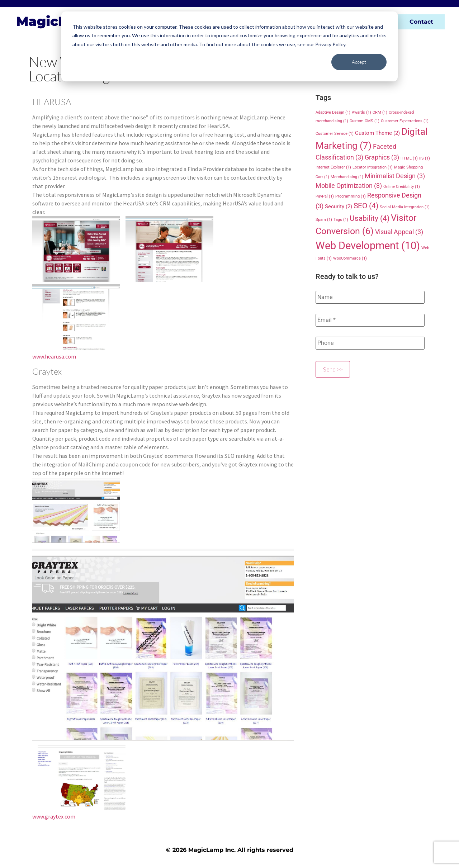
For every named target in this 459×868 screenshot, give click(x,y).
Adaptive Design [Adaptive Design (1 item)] (333, 112)
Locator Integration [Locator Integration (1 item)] (373, 167)
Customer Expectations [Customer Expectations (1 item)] (405, 121)
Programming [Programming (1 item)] (351, 196)
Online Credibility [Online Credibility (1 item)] (402, 187)
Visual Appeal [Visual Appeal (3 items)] (399, 232)
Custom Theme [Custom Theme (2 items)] (377, 133)
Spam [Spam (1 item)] (324, 220)
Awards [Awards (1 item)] (361, 112)
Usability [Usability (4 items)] (370, 218)
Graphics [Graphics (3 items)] (382, 157)
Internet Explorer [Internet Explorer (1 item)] (333, 167)
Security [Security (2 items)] (339, 207)
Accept (359, 62)
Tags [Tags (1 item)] (341, 220)
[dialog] (229, 46)
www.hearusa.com (54, 356)
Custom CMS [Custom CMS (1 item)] (365, 121)
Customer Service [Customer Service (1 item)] (335, 134)
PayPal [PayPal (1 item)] (325, 196)
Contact (421, 22)
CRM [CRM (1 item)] (380, 112)
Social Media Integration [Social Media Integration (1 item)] (405, 207)
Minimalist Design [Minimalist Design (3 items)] (395, 176)
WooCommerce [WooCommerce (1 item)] (350, 258)
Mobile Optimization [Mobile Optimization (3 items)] (349, 186)
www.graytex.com (54, 816)
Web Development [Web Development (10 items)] (368, 246)
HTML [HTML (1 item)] (409, 158)
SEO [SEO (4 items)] (366, 206)
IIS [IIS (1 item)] (425, 158)
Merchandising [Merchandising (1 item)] (347, 177)
